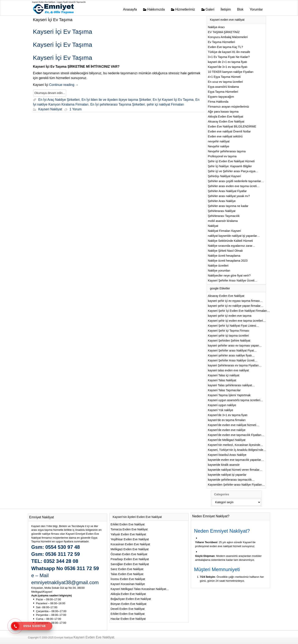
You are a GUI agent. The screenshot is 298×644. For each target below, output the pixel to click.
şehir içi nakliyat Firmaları (165, 105)
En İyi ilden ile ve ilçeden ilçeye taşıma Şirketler (116, 100)
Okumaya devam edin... (50, 93)
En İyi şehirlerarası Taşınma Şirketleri (118, 105)
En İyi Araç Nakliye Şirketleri (59, 100)
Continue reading (64, 85)
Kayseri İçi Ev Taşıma (53, 20)
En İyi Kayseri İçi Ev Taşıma (173, 100)
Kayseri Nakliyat (50, 109)
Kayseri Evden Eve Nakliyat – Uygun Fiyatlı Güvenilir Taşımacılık (59, 2)
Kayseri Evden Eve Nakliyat (94, 637)
